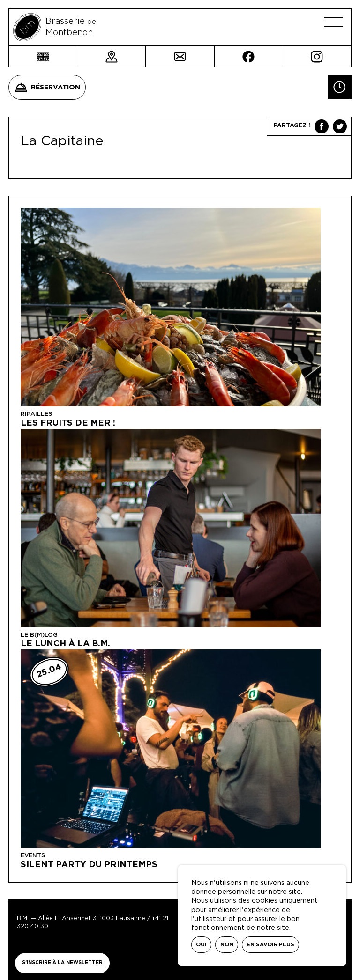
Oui (201, 945)
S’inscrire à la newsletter (62, 963)
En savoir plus (270, 945)
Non (227, 945)
